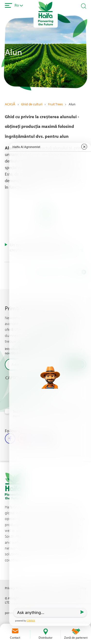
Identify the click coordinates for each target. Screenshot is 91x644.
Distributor (45, 637)
